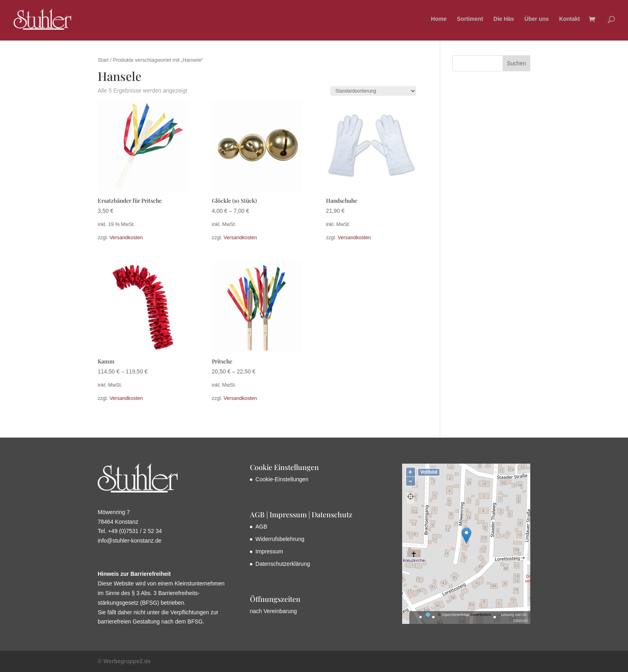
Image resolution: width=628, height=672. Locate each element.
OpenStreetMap (456, 614)
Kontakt (570, 20)
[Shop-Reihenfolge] (373, 91)
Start (103, 60)
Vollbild (429, 472)
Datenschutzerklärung (283, 564)
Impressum (269, 551)
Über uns (536, 20)
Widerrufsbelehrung (280, 539)
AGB (262, 527)
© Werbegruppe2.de (124, 661)
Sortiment (470, 20)
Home (439, 20)
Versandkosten (126, 238)
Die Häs (504, 20)
